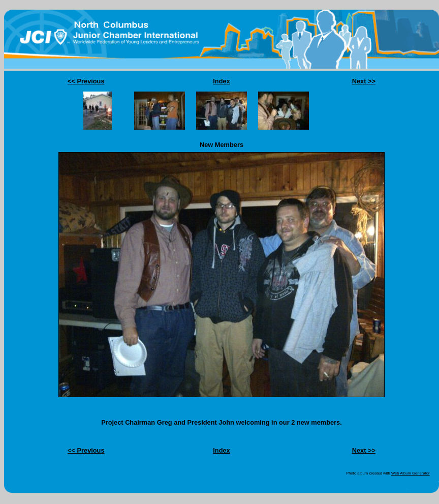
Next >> (364, 81)
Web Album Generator (411, 473)
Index (221, 81)
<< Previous (86, 81)
